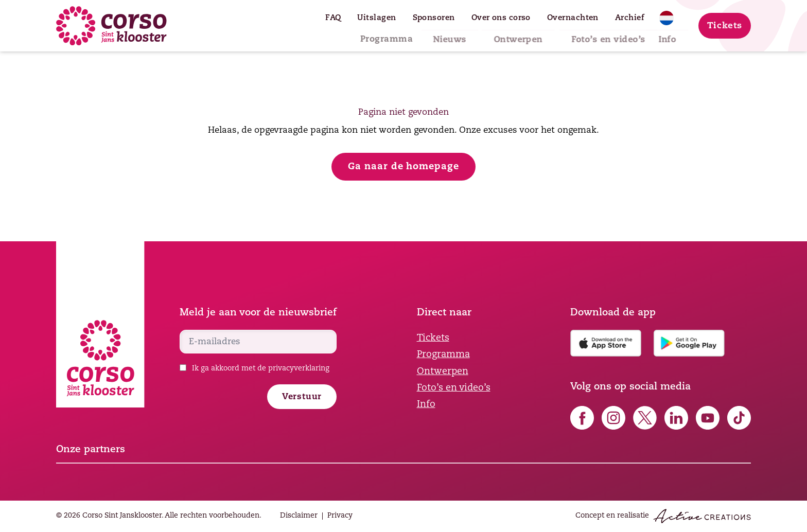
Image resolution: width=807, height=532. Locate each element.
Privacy (340, 516)
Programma (367, 35)
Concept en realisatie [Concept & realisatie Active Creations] (663, 516)
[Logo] (111, 26)
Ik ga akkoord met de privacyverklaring (261, 369)
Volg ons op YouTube (708, 418)
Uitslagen (376, 18)
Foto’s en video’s (590, 35)
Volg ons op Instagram (613, 418)
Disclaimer (299, 516)
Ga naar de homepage (403, 167)
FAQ (333, 18)
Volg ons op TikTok (739, 418)
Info (660, 35)
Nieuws (435, 35)
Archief (629, 18)
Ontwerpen (502, 35)
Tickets (725, 26)
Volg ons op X (645, 418)
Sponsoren (434, 18)
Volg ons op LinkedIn (676, 418)
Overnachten (573, 18)
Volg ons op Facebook (582, 418)
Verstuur (302, 397)
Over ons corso (501, 18)
